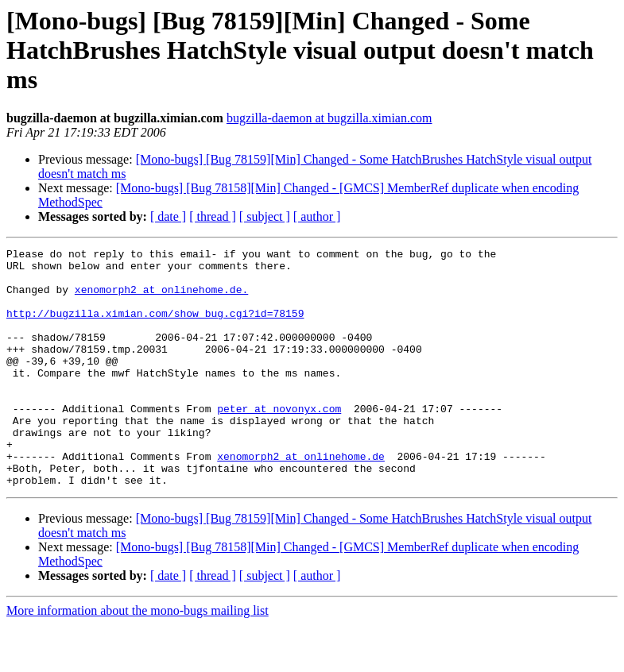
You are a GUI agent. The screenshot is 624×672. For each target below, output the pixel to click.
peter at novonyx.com (279, 442)
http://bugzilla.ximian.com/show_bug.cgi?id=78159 (155, 327)
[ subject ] (265, 216)
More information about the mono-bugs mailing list (138, 658)
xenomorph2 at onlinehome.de (301, 499)
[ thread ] (213, 216)
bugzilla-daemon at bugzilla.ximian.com (329, 118)
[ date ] (168, 216)
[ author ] (317, 216)
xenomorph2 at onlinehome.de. (161, 299)
